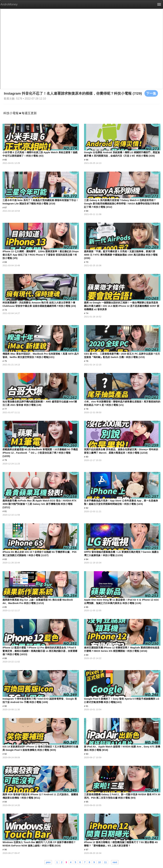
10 (99, 862)
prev (48, 862)
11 (105, 862)
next (115, 862)
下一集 (151, 93)
